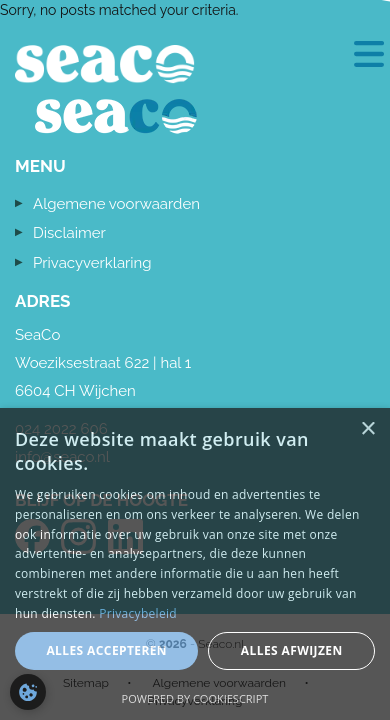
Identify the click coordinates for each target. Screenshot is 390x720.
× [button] (367, 429)
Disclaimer (69, 233)
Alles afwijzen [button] (292, 650)
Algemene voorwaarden (116, 204)
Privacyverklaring (92, 263)
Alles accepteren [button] (106, 650)
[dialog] (195, 564)
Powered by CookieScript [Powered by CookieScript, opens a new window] (195, 698)
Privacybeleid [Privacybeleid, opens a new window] (138, 613)
